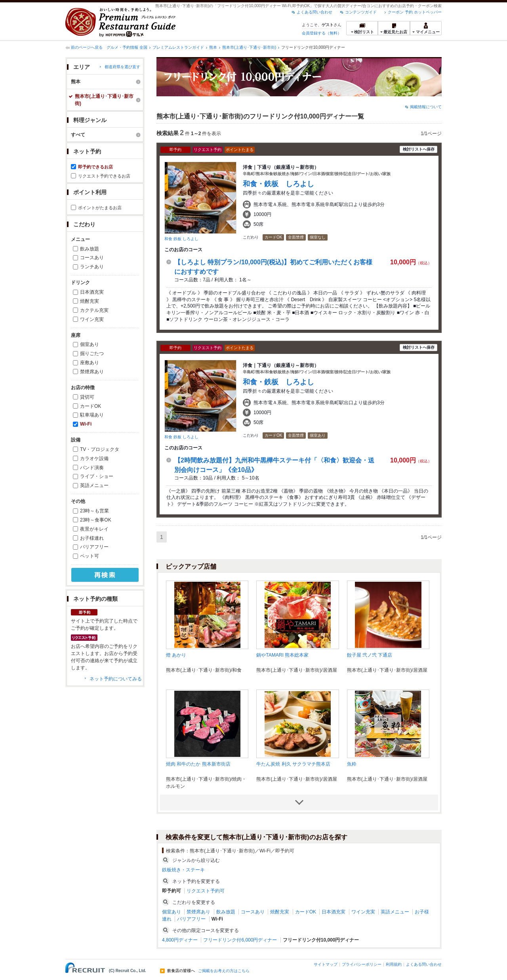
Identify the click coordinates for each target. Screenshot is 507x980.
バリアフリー (94, 547)
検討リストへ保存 (419, 149)
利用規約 (394, 964)
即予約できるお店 (95, 167)
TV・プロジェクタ (100, 449)
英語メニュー (94, 485)
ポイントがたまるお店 (100, 208)
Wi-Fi (86, 424)
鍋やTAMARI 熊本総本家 (282, 655)
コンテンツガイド (361, 12)
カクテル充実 (94, 310)
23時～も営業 (94, 511)
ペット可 (90, 556)
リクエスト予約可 (206, 891)
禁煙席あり (92, 372)
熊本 (213, 47)
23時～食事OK (96, 520)
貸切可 (87, 397)
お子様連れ (92, 538)
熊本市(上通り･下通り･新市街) (249, 47)
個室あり (90, 344)
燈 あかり (176, 655)
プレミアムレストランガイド (178, 47)
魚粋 (352, 764)
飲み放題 (90, 249)
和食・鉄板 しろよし (278, 184)
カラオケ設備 (94, 458)
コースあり (92, 258)
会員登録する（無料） (322, 33)
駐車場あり (92, 415)
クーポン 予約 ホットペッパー (415, 12)
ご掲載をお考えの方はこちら (224, 971)
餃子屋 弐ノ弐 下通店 (370, 655)
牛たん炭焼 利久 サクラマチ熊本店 (293, 764)
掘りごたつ (92, 353)
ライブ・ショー (97, 476)
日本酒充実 (92, 292)
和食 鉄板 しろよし (181, 239)
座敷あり (90, 363)
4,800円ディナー (180, 940)
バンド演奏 (92, 468)
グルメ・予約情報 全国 (127, 47)
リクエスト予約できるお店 (104, 176)
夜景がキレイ (94, 529)
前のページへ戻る (87, 47)
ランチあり (92, 267)
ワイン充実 (92, 319)
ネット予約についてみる (116, 679)
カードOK (91, 406)
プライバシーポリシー (362, 964)
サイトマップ (326, 964)
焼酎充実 (90, 301)
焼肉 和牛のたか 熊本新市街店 (198, 764)
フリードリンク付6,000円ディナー (240, 940)
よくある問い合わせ (314, 12)
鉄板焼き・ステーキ (183, 870)
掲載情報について (426, 107)
